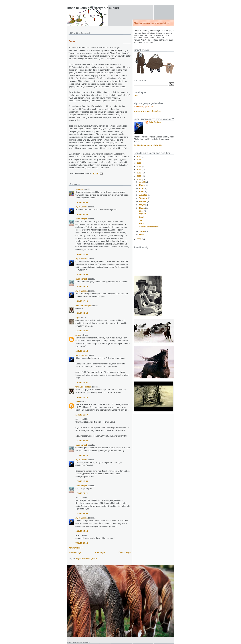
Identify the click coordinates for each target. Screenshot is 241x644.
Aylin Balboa (81, 207)
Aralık (142, 182)
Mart (142, 211)
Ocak (142, 235)
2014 (139, 166)
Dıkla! (136, 95)
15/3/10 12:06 (82, 275)
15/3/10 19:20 (82, 397)
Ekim (142, 188)
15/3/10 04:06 (82, 202)
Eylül (142, 192)
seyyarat (80, 189)
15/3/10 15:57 (82, 383)
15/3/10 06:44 (82, 214)
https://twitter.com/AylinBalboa (147, 111)
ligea (78, 317)
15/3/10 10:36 (82, 254)
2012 (139, 173)
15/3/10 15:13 (82, 351)
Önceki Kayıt (125, 553)
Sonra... (73, 41)
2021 (139, 156)
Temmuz (143, 198)
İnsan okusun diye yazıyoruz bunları (93, 8)
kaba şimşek (81, 219)
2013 (139, 170)
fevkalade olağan (84, 306)
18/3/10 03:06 (82, 514)
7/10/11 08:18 (82, 543)
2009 (139, 239)
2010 (139, 179)
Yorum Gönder (75, 548)
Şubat (142, 231)
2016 (139, 160)
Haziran (143, 201)
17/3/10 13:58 (82, 481)
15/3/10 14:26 (82, 331)
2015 (139, 163)
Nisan (142, 208)
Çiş (140, 220)
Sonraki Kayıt (75, 553)
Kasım (143, 185)
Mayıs (142, 205)
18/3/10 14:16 (82, 531)
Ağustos (144, 195)
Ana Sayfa (100, 553)
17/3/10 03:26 (82, 441)
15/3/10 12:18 (82, 301)
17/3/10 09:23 (82, 455)
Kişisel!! (143, 214)
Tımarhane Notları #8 (149, 227)
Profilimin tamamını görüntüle (148, 145)
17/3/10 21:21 (82, 493)
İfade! (141, 217)
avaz (78, 335)
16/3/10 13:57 (82, 415)
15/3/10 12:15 (82, 287)
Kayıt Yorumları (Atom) (87, 558)
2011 (139, 176)
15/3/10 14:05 (82, 313)
